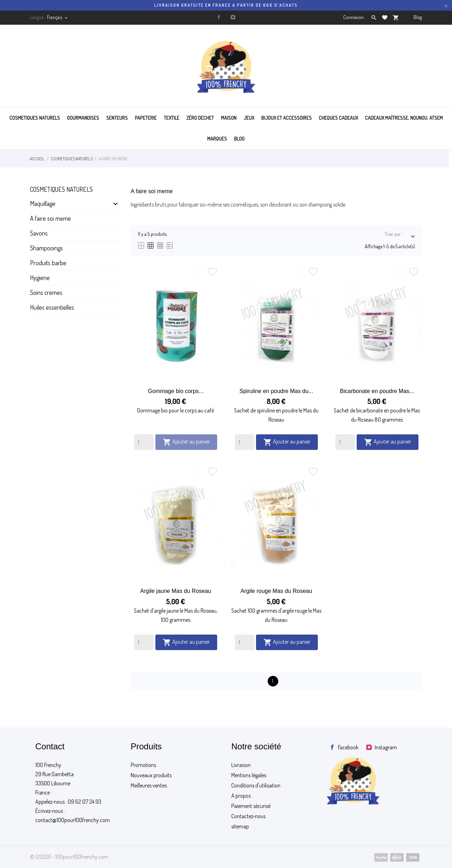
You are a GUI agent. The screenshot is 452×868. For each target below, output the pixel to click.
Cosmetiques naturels (61, 189)
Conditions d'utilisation (256, 785)
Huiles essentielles (52, 307)
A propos (241, 796)
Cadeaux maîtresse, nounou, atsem (404, 118)
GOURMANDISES (83, 118)
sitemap (240, 826)
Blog (418, 17)
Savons (39, 233)
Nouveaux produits (151, 775)
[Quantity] (144, 442)
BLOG (239, 139)
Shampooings (46, 248)
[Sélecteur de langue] (58, 17)
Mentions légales (249, 775)
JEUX (249, 118)
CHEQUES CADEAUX (338, 118)
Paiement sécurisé (251, 806)
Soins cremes (46, 292)
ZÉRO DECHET (200, 118)
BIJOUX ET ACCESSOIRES (287, 118)
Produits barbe (48, 263)
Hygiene (40, 278)
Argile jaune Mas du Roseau (176, 591)
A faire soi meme (50, 218)
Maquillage (43, 203)
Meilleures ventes (149, 785)
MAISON (229, 118)
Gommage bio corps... (176, 391)
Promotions (143, 765)
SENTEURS (117, 118)
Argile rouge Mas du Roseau (276, 591)
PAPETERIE (146, 118)
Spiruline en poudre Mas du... (276, 391)
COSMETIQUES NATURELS (35, 118)
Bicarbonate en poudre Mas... (377, 391)
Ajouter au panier (186, 442)
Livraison (241, 765)
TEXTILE (172, 118)
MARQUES (217, 139)
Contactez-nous (248, 816)
